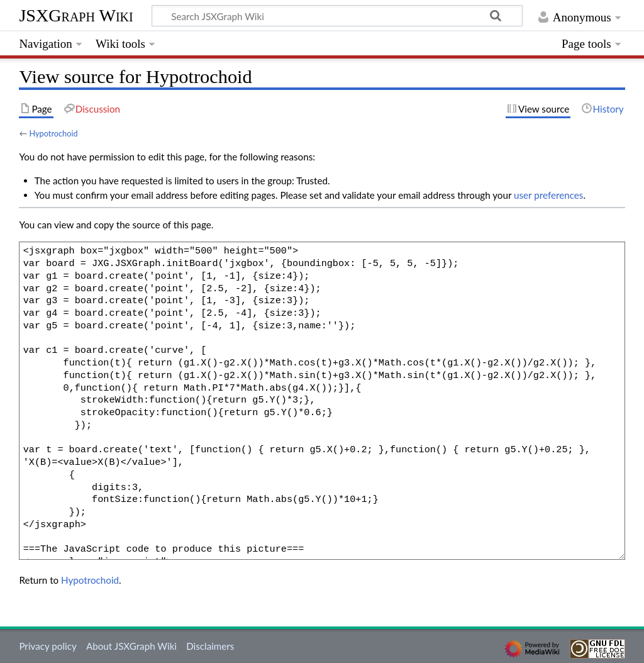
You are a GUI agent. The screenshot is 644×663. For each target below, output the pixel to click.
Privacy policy (47, 646)
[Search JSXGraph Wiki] (337, 16)
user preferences (548, 195)
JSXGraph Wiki (76, 15)
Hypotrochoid (53, 133)
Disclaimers (210, 646)
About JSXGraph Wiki (131, 646)
